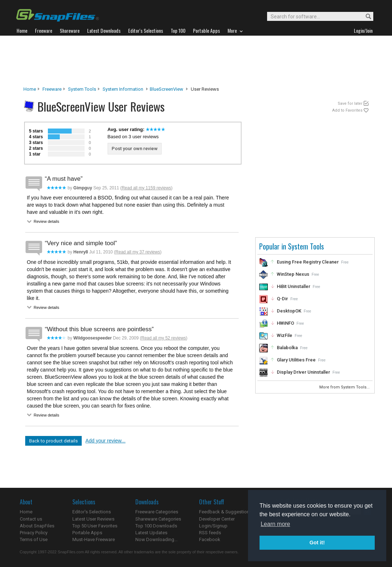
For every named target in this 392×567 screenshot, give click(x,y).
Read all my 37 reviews (138, 252)
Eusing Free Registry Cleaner (308, 262)
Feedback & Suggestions (226, 512)
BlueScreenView (166, 89)
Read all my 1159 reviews (146, 188)
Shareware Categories (158, 519)
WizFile (285, 335)
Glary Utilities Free (296, 360)
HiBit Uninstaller (294, 286)
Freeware (52, 89)
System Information (123, 89)
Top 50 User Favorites (95, 526)
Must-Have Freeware (94, 539)
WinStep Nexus (293, 274)
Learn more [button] (275, 524)
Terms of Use (34, 539)
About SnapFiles (37, 526)
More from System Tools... (345, 387)
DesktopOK (289, 311)
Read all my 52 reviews (164, 338)
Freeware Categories (157, 512)
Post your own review (135, 148)
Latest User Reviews (93, 519)
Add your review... (105, 441)
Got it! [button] (317, 543)
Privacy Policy (34, 533)
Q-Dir (282, 299)
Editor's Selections (92, 512)
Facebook (210, 539)
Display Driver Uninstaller (303, 372)
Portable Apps (87, 533)
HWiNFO (285, 323)
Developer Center (217, 519)
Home (30, 89)
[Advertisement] (196, 61)
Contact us (31, 519)
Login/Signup (213, 526)
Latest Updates (151, 533)
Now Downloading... (156, 539)
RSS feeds (210, 533)
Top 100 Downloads (156, 526)
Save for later (350, 103)
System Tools (82, 89)
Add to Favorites (347, 110)
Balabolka (287, 348)
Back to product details (53, 441)
